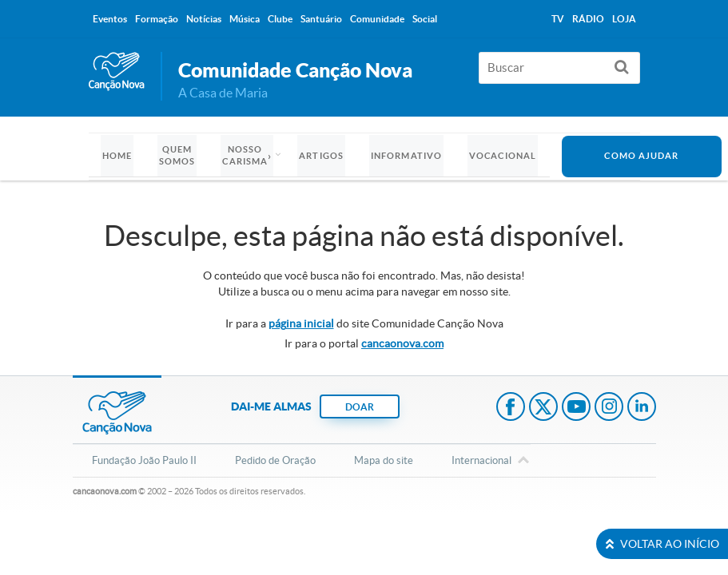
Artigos (321, 156)
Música (245, 19)
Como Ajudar (641, 156)
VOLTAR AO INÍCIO (662, 544)
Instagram (609, 408)
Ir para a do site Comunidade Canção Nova (364, 323)
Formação (157, 19)
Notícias (204, 19)
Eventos (110, 19)
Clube (280, 19)
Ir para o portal (364, 343)
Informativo (406, 156)
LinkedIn (642, 408)
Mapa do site (384, 460)
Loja (624, 19)
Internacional (481, 462)
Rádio (588, 19)
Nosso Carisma (245, 155)
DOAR (360, 407)
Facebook (511, 408)
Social (425, 19)
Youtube (576, 408)
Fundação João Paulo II (144, 460)
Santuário (321, 19)
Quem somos (177, 155)
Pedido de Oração (275, 460)
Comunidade (377, 19)
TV (558, 19)
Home (117, 156)
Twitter (543, 408)
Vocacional (503, 156)
